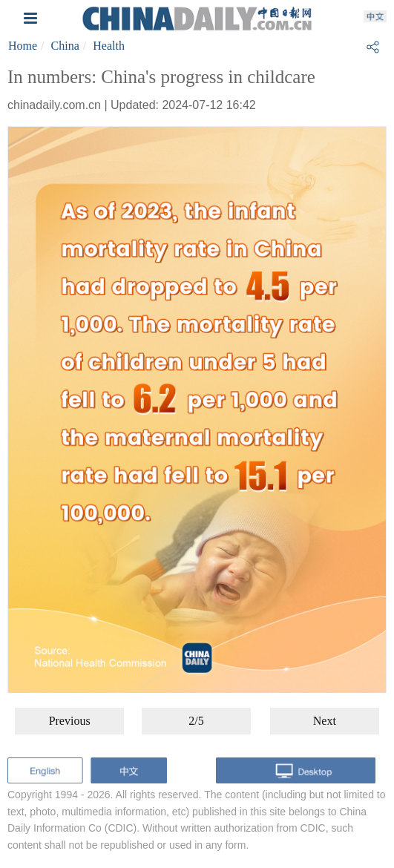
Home (23, 46)
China (65, 46)
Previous (70, 721)
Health (109, 46)
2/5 (196, 721)
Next (325, 721)
